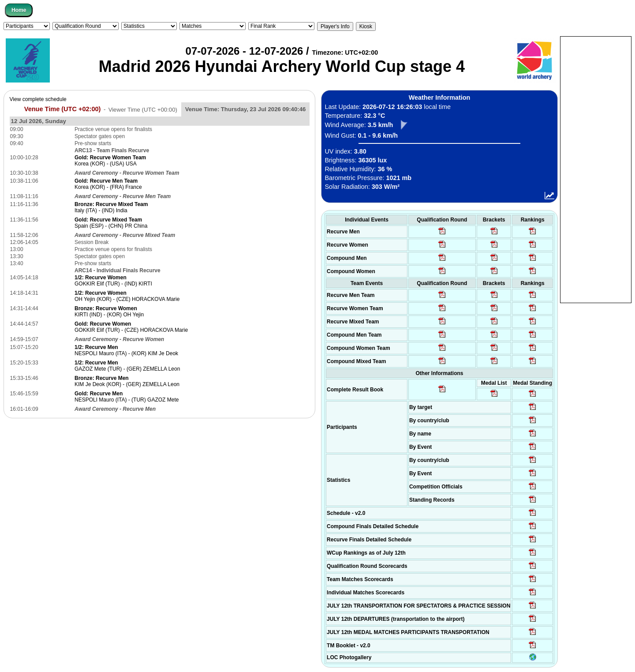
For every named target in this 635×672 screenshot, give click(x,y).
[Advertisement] (596, 169)
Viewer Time (143, 109)
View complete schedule (38, 99)
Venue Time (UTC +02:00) (63, 109)
